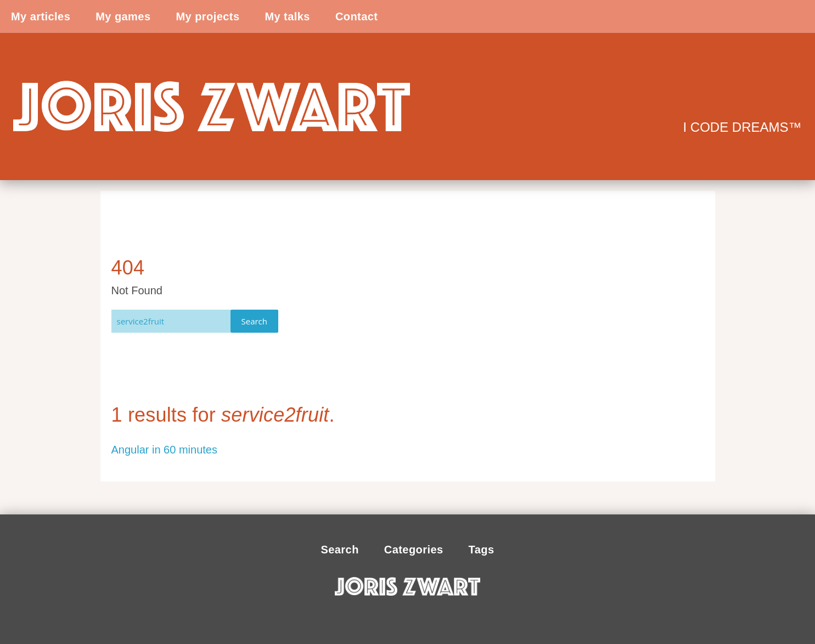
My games (123, 16)
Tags (482, 550)
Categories (414, 550)
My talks (287, 16)
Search (255, 321)
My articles (41, 16)
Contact (357, 16)
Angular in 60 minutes (164, 450)
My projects (207, 16)
